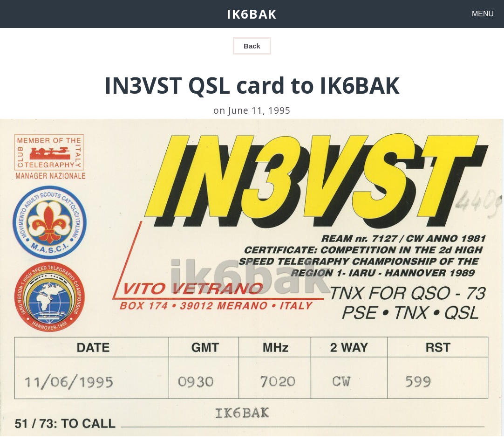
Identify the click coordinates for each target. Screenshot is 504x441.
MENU (483, 14)
